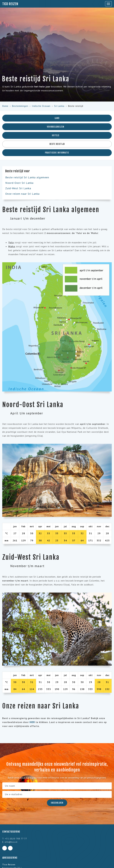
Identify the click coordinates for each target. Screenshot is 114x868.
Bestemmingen (20, 106)
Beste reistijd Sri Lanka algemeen (27, 177)
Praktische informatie (57, 153)
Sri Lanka (59, 106)
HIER (32, 722)
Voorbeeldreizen (57, 127)
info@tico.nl (11, 842)
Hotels (57, 135)
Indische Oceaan (41, 106)
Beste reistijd (57, 144)
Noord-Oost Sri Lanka (19, 183)
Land (57, 118)
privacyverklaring (28, 778)
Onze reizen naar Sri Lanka (22, 194)
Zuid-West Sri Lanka (18, 188)
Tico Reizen (10, 4)
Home (5, 106)
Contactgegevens (11, 832)
